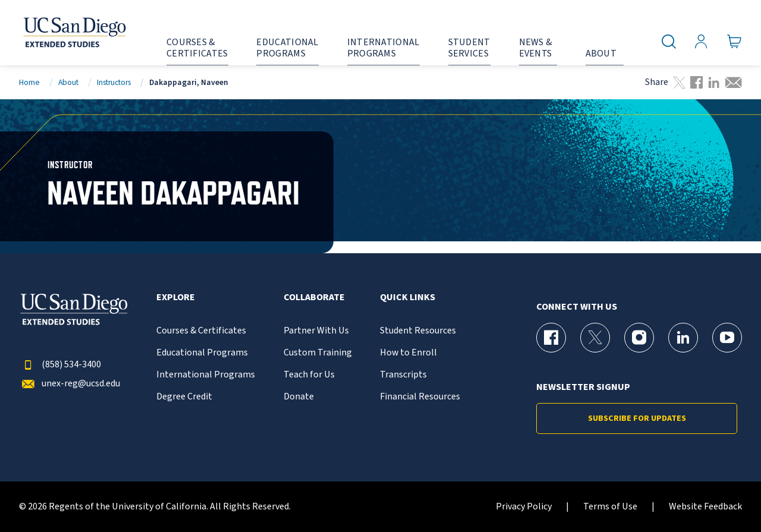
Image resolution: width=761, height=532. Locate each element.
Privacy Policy (524, 507)
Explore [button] (176, 298)
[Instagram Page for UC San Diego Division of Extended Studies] (639, 338)
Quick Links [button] (408, 298)
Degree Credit (184, 397)
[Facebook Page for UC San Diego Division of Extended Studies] (551, 338)
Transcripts (403, 375)
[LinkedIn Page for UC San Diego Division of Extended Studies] (683, 338)
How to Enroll (408, 353)
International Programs (206, 375)
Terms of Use (610, 507)
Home (29, 82)
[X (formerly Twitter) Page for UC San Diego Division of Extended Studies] (595, 338)
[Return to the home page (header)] (74, 33)
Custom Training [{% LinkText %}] (318, 353)
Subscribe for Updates (637, 418)
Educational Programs (202, 353)
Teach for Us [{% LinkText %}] (309, 375)
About (68, 82)
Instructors (114, 82)
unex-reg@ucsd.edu (70, 384)
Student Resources (418, 331)
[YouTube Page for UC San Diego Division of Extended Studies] (727, 338)
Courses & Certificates (201, 331)
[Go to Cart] (735, 42)
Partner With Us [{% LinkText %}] (316, 331)
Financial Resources (420, 397)
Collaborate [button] (314, 298)
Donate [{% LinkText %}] (299, 397)
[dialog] (725, 496)
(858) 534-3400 (60, 365)
